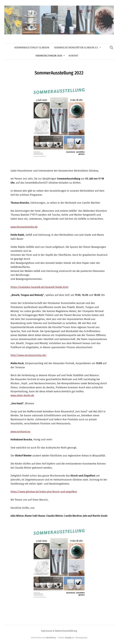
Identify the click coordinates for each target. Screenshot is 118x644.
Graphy (68, 638)
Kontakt (73, 56)
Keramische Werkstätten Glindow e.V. (76, 48)
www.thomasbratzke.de (24, 227)
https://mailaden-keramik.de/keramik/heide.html (39, 287)
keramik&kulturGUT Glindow (32, 48)
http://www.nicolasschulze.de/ (29, 355)
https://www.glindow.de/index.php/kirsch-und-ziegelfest (44, 492)
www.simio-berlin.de (22, 395)
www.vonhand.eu (20, 432)
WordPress (51, 638)
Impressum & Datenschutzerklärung (59, 631)
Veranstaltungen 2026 (49, 56)
